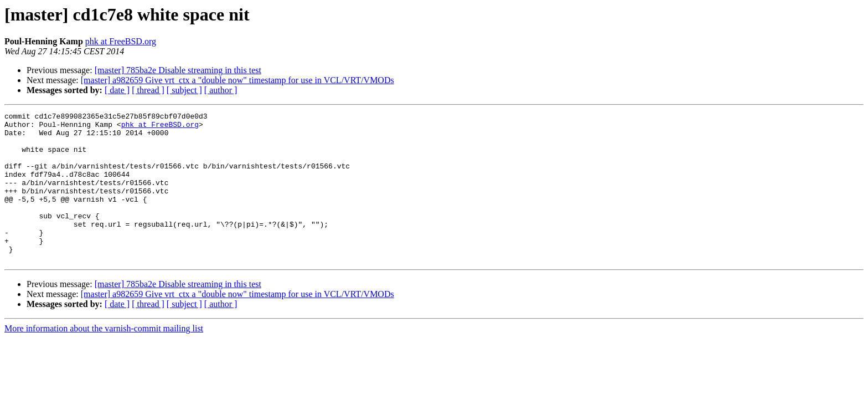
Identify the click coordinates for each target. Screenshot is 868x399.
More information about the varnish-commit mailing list (104, 358)
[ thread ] (148, 90)
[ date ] (117, 90)
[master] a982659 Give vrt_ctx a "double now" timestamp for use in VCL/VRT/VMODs (237, 80)
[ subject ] (184, 90)
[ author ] (221, 90)
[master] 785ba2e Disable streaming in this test (178, 70)
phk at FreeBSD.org (121, 41)
